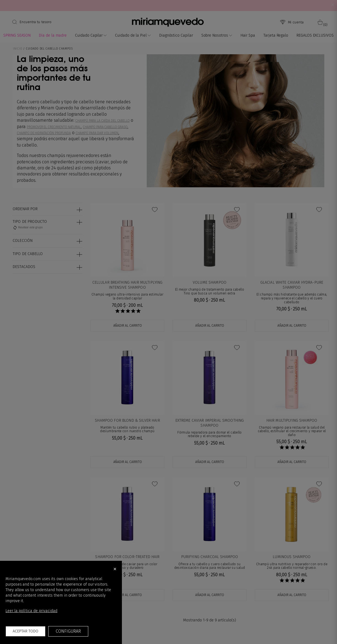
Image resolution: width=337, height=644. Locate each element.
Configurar (68, 631)
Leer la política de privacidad (31, 611)
